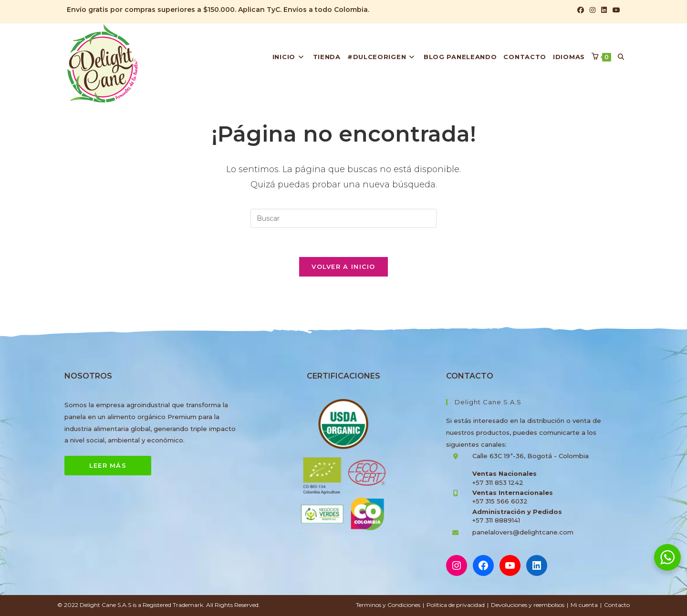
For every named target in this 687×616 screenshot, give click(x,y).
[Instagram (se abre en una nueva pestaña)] (593, 10)
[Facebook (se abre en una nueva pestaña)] (581, 10)
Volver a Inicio (343, 267)
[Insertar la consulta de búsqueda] (343, 218)
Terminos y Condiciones (388, 605)
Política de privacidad (456, 605)
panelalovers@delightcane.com (523, 532)
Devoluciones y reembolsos (528, 605)
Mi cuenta (584, 605)
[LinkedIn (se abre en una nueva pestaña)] (604, 10)
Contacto (617, 605)
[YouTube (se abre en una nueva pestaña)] (615, 10)
